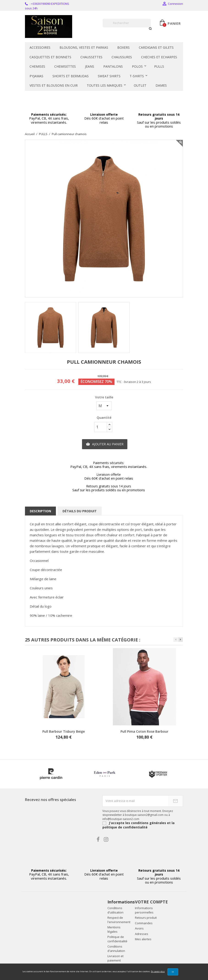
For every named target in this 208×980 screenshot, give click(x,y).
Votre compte (151, 902)
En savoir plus (158, 971)
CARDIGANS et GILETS (156, 47)
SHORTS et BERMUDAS (71, 76)
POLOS (137, 66)
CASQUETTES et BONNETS (50, 57)
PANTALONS (113, 66)
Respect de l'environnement (119, 920)
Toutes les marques (105, 85)
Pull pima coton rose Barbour (144, 731)
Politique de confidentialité (117, 939)
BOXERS (123, 47)
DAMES (161, 85)
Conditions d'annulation (116, 949)
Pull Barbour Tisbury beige (64, 731)
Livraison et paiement (115, 958)
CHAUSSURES (122, 57)
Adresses (142, 934)
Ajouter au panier (105, 444)
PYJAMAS (36, 76)
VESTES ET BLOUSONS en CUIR (54, 85)
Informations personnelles (144, 910)
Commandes (144, 923)
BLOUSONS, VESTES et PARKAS (84, 47)
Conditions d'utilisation (115, 910)
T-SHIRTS (137, 76)
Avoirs (139, 928)
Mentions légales (114, 929)
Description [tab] (40, 511)
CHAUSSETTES (91, 57)
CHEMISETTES (65, 66)
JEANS (90, 66)
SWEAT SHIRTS (109, 76)
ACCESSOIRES (40, 47)
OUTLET (140, 85)
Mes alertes (143, 939)
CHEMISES (37, 66)
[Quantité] (101, 427)
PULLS (159, 66)
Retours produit (146, 918)
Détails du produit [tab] (80, 511)
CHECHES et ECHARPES (159, 57)
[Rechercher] (127, 23)
